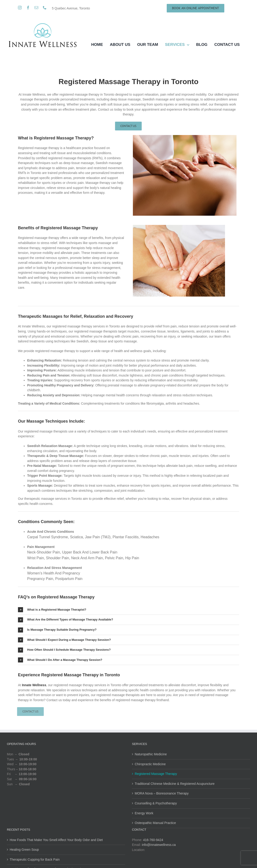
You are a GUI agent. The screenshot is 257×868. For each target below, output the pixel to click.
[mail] (36, 8)
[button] (128, 610)
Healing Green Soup (24, 850)
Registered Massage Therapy (156, 774)
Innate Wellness (34, 685)
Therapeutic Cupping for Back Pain (35, 859)
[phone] (45, 8)
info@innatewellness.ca (159, 845)
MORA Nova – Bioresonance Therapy (162, 793)
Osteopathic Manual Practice (155, 823)
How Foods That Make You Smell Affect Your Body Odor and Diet (56, 840)
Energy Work (144, 813)
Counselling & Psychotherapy (156, 803)
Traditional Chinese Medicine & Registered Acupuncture (175, 784)
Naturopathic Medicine (151, 754)
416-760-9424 (153, 840)
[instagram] (20, 8)
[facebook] (28, 8)
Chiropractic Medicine (150, 764)
